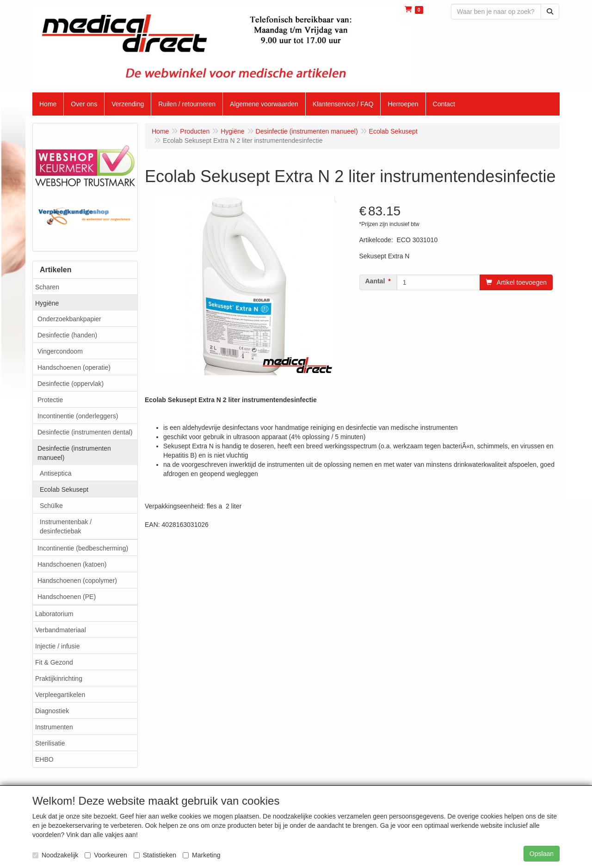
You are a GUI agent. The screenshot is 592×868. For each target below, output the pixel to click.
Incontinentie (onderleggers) (78, 416)
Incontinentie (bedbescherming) (83, 548)
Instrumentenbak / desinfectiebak (66, 526)
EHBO (44, 759)
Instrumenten (54, 727)
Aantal (375, 281)
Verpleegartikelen (60, 695)
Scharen (47, 287)
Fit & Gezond (54, 662)
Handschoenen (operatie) (74, 367)
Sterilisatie (50, 743)
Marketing (201, 855)
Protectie (50, 400)
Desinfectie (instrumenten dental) (85, 432)
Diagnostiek (52, 711)
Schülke (51, 506)
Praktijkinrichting (59, 679)
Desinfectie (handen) (67, 335)
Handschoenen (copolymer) (77, 581)
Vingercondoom (60, 351)
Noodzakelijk (55, 855)
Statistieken (155, 855)
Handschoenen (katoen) (72, 564)
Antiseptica (55, 473)
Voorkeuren (106, 855)
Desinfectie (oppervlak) (71, 384)
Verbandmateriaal (61, 630)
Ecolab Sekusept (64, 489)
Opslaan (542, 854)
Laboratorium (54, 614)
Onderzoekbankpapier (69, 319)
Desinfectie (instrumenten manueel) (74, 453)
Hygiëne (47, 303)
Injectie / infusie (58, 646)
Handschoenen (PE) (67, 597)
